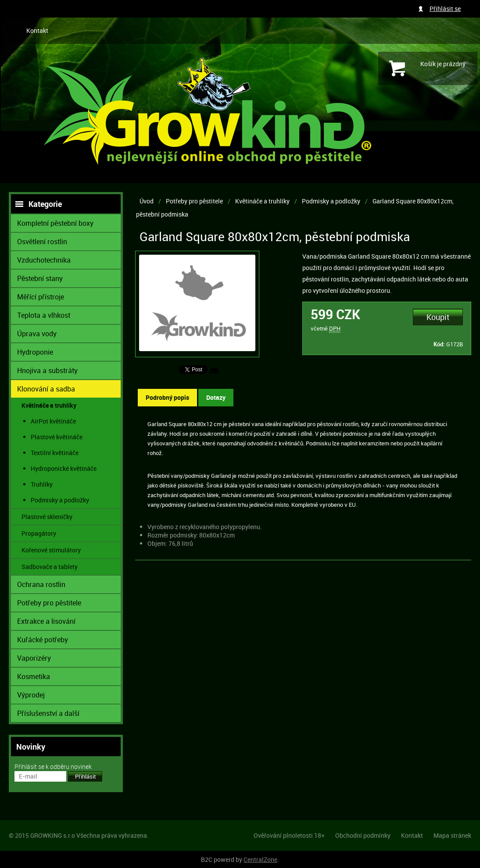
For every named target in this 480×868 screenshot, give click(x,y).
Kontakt (37, 30)
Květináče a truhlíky (262, 201)
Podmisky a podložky (331, 201)
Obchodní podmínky (363, 835)
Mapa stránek (452, 835)
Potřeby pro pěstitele (194, 201)
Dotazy (216, 397)
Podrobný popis (167, 397)
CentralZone (260, 859)
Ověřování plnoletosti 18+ (289, 835)
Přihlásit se (445, 9)
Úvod (147, 201)
